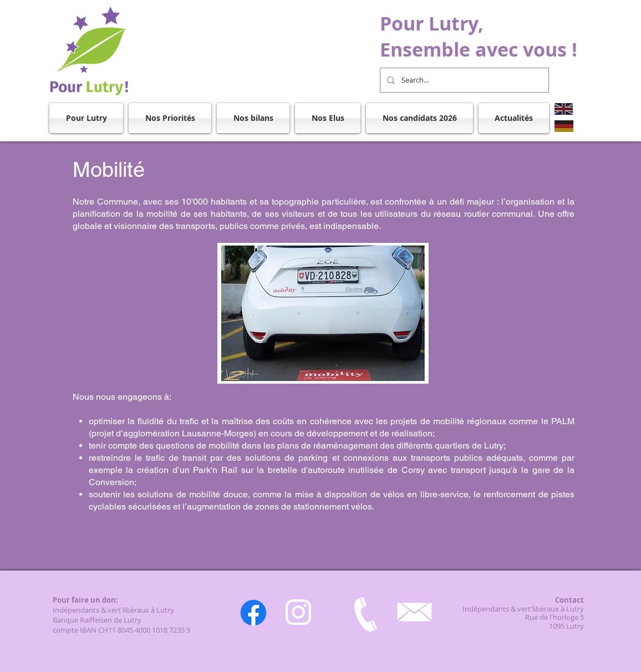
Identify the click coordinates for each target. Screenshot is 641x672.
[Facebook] (253, 613)
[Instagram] (298, 612)
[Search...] (463, 80)
